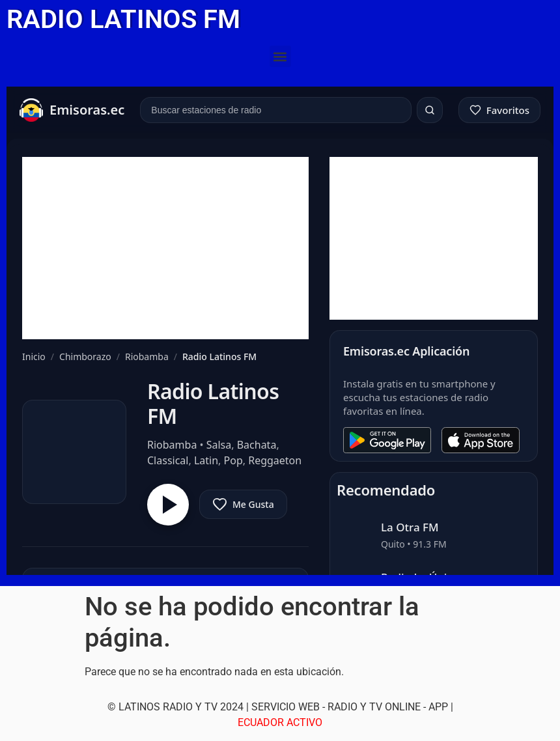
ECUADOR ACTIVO (280, 722)
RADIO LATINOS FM (123, 19)
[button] (280, 56)
